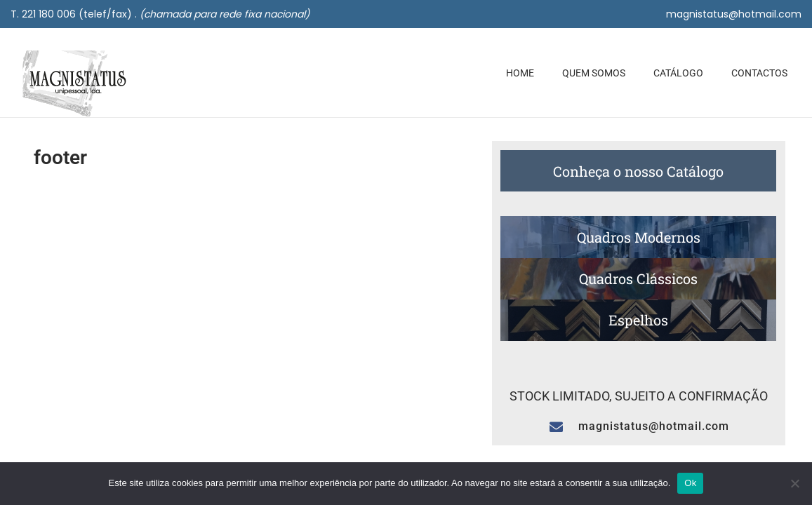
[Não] (794, 483)
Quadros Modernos (639, 237)
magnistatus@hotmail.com (734, 14)
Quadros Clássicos (638, 278)
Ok (690, 483)
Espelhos (638, 320)
